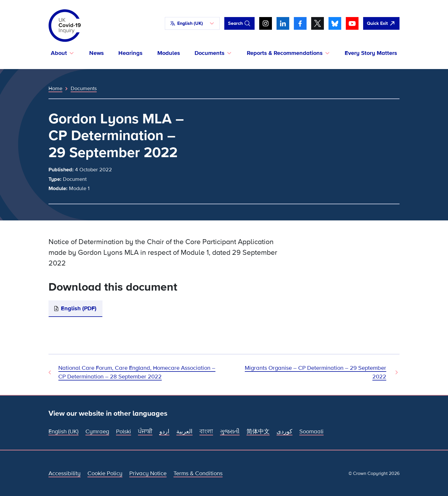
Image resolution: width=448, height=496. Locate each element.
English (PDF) (79, 309)
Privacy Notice (148, 473)
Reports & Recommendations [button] (285, 53)
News (97, 53)
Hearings (130, 53)
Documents (84, 88)
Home (55, 88)
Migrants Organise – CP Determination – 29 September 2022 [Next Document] (316, 372)
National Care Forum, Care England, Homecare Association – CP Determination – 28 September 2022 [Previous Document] (137, 372)
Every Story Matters (371, 53)
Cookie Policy (105, 473)
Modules (169, 53)
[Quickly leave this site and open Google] (381, 23)
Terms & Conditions (198, 473)
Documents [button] (210, 53)
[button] (192, 23)
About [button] (59, 53)
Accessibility (65, 473)
